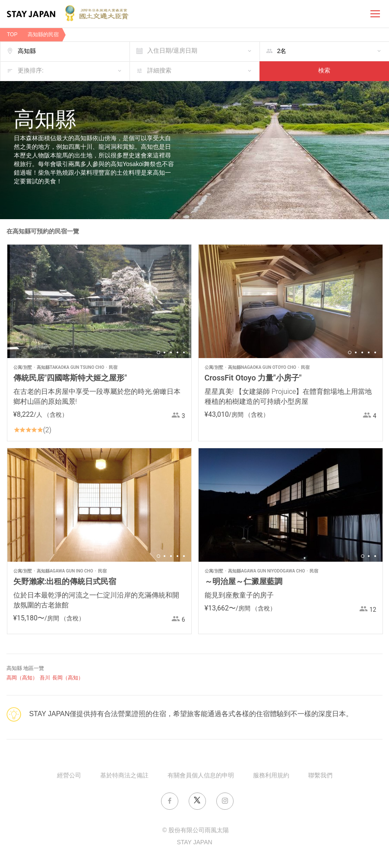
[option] (99, 301)
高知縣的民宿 (43, 35)
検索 (324, 71)
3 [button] (171, 352)
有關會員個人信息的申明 (201, 776)
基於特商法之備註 (124, 776)
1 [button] (158, 352)
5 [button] (184, 352)
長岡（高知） (68, 678)
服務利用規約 (271, 776)
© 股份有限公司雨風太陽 (196, 831)
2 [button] (164, 352)
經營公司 (69, 776)
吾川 (45, 678)
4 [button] (177, 352)
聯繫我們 (320, 776)
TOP (12, 35)
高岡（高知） (22, 678)
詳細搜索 (159, 71)
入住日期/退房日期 (172, 51)
